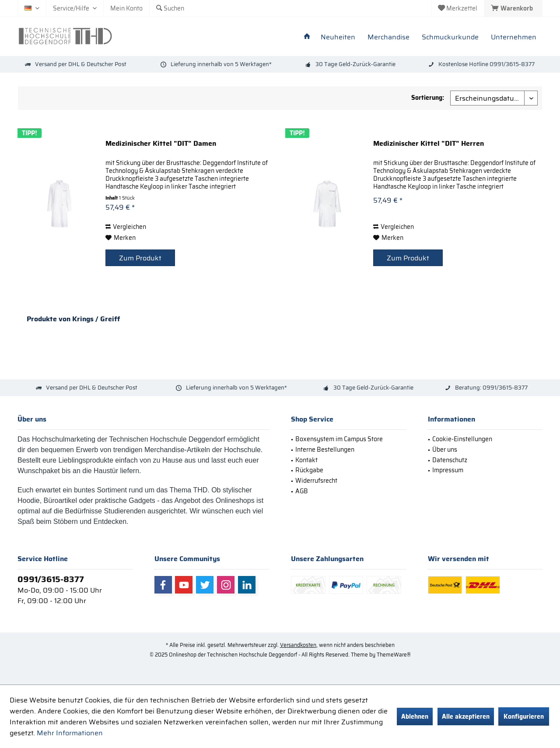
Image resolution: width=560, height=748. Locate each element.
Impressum (448, 470)
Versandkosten (298, 645)
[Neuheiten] (338, 37)
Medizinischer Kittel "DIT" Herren (429, 144)
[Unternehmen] (514, 37)
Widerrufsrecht (316, 481)
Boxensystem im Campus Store (339, 439)
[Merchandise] (388, 37)
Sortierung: (428, 98)
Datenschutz (450, 460)
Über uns (445, 450)
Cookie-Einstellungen (462, 439)
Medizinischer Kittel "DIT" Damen (161, 144)
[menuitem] (513, 8)
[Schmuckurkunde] (450, 37)
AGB (302, 491)
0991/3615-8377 (51, 579)
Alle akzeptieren (466, 716)
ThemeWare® (394, 655)
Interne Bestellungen (325, 450)
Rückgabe (309, 470)
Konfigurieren (524, 716)
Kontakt (306, 460)
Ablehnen (415, 716)
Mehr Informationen (70, 733)
